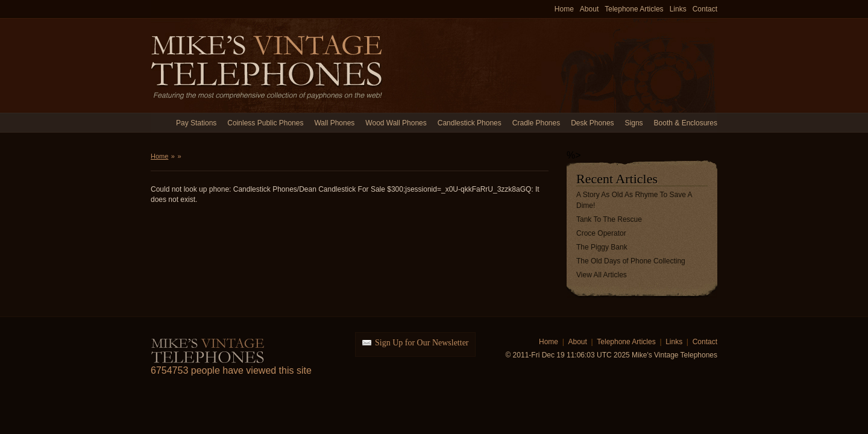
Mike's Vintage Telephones (268, 65)
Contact (705, 9)
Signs (634, 123)
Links (678, 9)
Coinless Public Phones (265, 123)
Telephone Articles (634, 9)
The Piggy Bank (602, 247)
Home (564, 9)
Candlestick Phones (470, 123)
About (589, 9)
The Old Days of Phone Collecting (631, 261)
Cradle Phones (536, 123)
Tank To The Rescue (609, 219)
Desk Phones (592, 123)
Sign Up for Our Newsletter (422, 343)
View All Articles (602, 275)
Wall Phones (334, 123)
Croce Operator (601, 233)
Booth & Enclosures (686, 123)
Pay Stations (196, 123)
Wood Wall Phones (396, 123)
